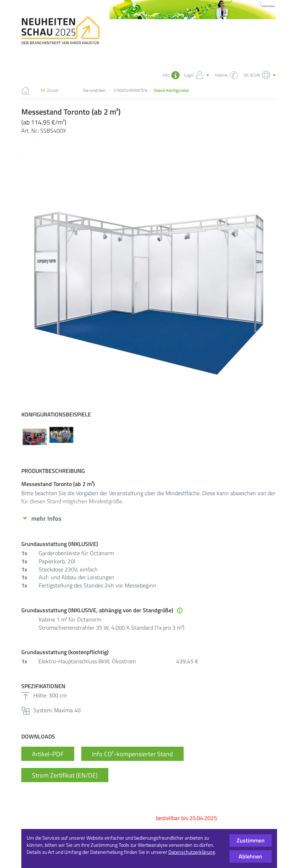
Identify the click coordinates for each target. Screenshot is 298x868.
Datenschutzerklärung (192, 852)
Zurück (53, 90)
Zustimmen (251, 840)
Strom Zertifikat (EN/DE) (65, 788)
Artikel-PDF (48, 767)
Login (197, 75)
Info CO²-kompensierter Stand (132, 767)
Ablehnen (250, 856)
